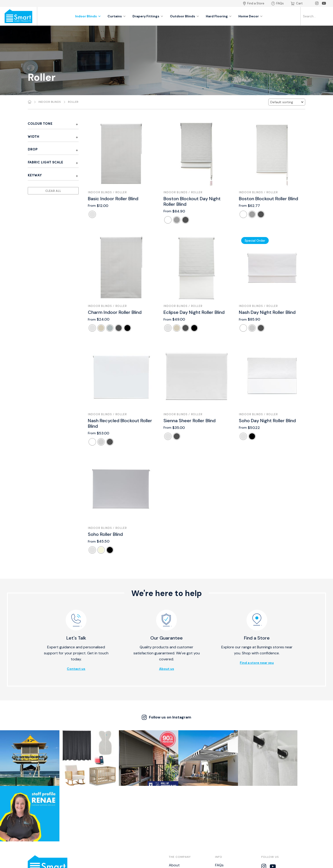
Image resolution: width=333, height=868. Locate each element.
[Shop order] (287, 102)
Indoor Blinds (88, 16)
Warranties (224, 817)
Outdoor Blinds (184, 16)
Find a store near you (257, 663)
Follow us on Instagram (166, 717)
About (174, 810)
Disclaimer (224, 824)
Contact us (76, 669)
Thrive (195, 862)
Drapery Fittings (148, 16)
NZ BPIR (221, 838)
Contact (176, 817)
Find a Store (254, 3)
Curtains (117, 16)
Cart (297, 3)
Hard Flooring (219, 16)
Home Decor (250, 16)
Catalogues (179, 831)
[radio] (92, 214)
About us (167, 669)
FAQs (277, 3)
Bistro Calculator (229, 831)
